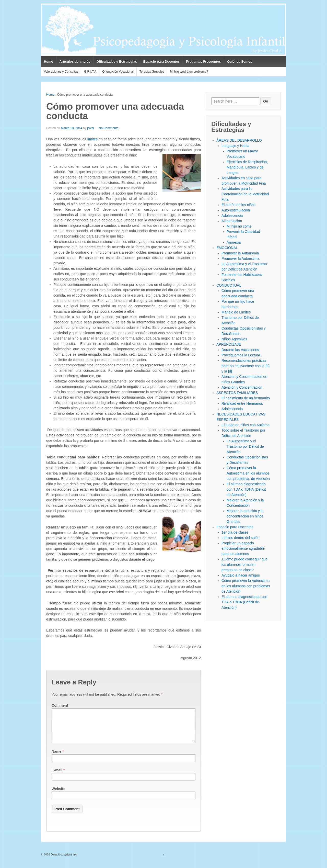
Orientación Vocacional (118, 72)
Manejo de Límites (236, 312)
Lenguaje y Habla (235, 146)
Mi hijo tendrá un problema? (189, 72)
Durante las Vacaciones (240, 350)
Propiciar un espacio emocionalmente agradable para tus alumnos (243, 548)
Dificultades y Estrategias (117, 61)
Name (56, 758)
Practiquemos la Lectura (241, 355)
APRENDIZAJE (229, 344)
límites (92, 139)
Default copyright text (64, 861)
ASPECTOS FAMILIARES (237, 393)
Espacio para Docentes (162, 61)
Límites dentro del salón (241, 538)
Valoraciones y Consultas (61, 72)
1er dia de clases (235, 532)
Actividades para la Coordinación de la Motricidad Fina (245, 194)
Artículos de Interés (75, 61)
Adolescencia (232, 216)
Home (49, 61)
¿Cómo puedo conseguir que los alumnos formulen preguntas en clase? (245, 565)
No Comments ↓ (110, 128)
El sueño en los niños (238, 205)
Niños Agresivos (234, 339)
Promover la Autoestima (241, 258)
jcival (91, 128)
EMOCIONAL (227, 248)
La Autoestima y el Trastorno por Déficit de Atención (245, 446)
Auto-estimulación (236, 210)
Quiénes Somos (240, 61)
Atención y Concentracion (242, 387)
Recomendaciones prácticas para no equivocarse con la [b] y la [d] (246, 366)
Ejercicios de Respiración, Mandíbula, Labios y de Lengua (247, 167)
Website (58, 795)
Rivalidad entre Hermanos (242, 403)
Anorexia (234, 242)
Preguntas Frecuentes (203, 61)
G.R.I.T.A (90, 72)
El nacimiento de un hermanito (246, 398)
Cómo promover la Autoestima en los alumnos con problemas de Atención (248, 473)
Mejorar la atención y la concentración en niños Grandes (245, 516)
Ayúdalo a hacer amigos (241, 575)
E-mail (57, 776)
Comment (60, 705)
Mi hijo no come (239, 226)
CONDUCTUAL (229, 285)
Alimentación (232, 221)
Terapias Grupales (152, 72)
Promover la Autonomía (240, 253)
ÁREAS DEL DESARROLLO (239, 140)
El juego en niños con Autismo (246, 425)
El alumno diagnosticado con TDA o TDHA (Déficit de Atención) (246, 489)
